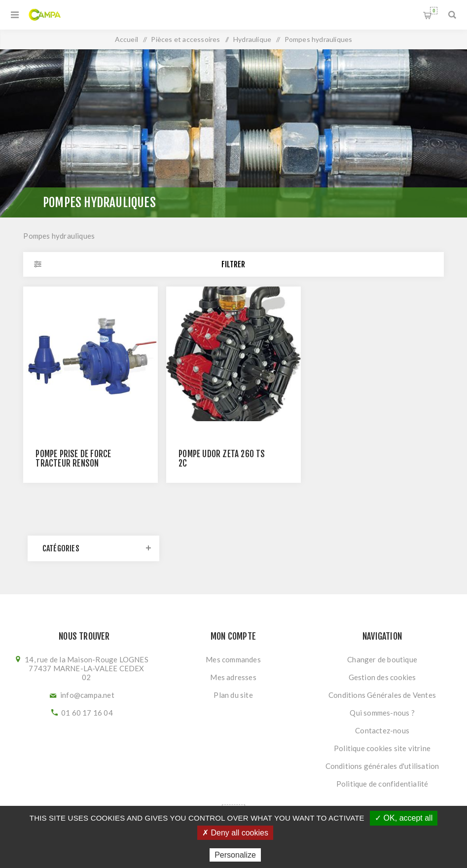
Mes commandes (233, 659)
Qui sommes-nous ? (382, 713)
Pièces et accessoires (185, 39)
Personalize (235, 855)
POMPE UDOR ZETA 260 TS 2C (222, 459)
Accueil (126, 39)
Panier (434, 11)
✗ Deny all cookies (235, 833)
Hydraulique (252, 39)
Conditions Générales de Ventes (382, 695)
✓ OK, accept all (404, 818)
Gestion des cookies (382, 677)
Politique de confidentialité (382, 784)
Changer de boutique (382, 659)
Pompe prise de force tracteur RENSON (73, 459)
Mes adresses (233, 677)
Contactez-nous (382, 730)
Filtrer (233, 264)
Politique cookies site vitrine (382, 748)
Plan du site (233, 695)
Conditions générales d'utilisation (382, 766)
